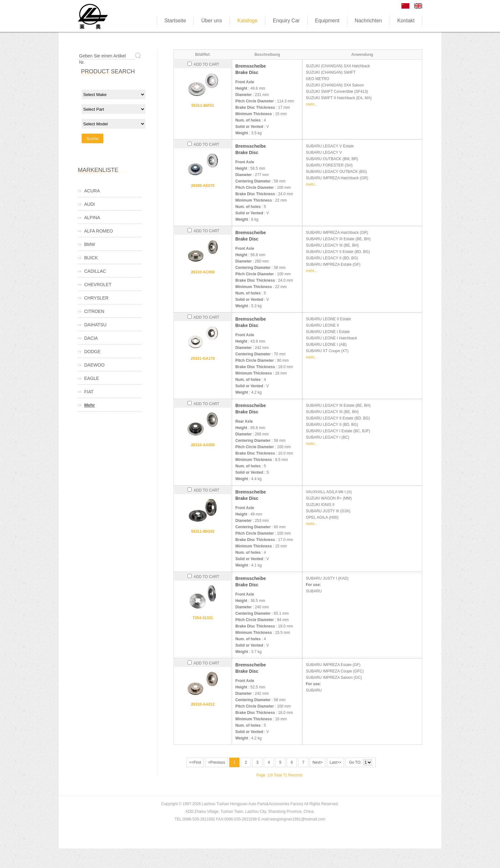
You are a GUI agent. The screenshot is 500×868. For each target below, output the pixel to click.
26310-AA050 (203, 445)
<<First (195, 762)
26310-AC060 (203, 272)
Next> (318, 762)
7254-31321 (203, 618)
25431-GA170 (203, 359)
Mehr (89, 405)
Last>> (336, 762)
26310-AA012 (203, 704)
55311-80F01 (203, 106)
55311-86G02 (203, 531)
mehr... (312, 104)
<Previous (217, 762)
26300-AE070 (203, 186)
